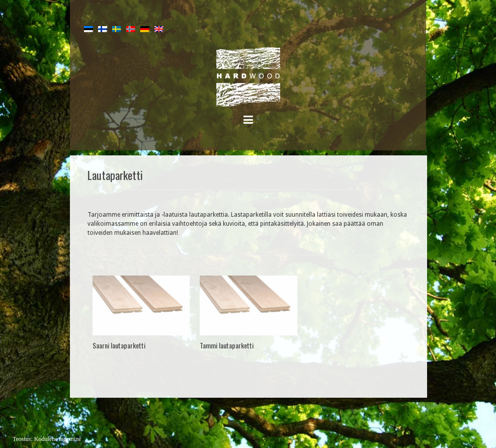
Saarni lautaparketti (119, 345)
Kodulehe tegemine (58, 439)
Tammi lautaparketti (227, 345)
